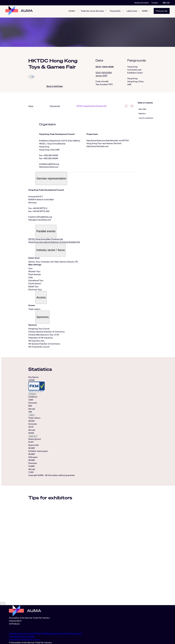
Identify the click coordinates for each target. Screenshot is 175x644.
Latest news (132, 11)
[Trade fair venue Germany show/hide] (106, 12)
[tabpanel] (82, 425)
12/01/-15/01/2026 (104, 73)
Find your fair (162, 11)
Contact (155, 3)
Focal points (115, 11)
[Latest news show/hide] (139, 12)
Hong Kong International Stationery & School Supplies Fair (54, 243)
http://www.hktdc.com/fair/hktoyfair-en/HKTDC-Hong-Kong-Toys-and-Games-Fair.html (108, 142)
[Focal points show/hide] (123, 12)
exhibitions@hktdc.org (49, 164)
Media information (142, 3)
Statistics (142, 113)
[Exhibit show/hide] (77, 12)
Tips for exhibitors (146, 118)
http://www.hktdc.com (49, 167)
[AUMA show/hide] (150, 12)
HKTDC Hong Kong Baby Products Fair (46, 239)
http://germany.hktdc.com (40, 220)
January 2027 (101, 76)
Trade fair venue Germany (92, 11)
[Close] (3, 627)
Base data (142, 109)
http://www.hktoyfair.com (98, 147)
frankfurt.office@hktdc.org (40, 217)
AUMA (145, 11)
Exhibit (72, 11)
